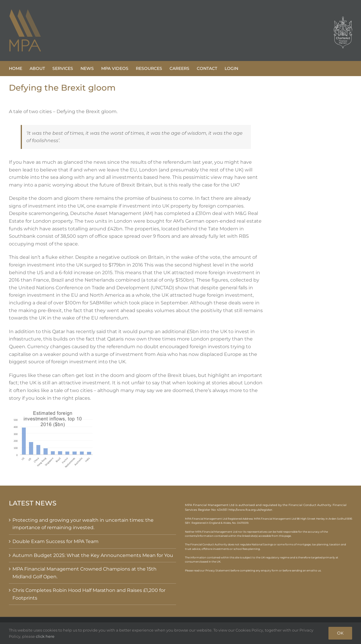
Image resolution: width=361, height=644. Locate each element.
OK (340, 633)
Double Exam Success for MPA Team (55, 541)
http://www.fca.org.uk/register (250, 510)
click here (45, 636)
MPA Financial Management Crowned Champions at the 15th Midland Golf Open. (84, 573)
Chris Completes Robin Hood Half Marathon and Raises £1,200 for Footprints (89, 594)
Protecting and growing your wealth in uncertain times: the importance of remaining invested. (83, 524)
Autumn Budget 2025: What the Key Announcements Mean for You (93, 555)
